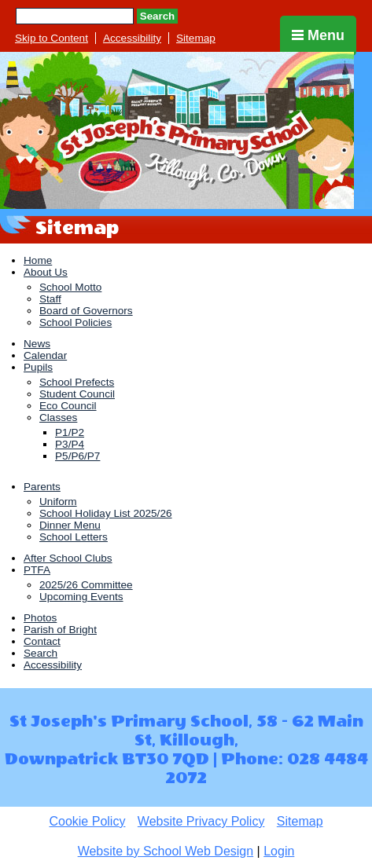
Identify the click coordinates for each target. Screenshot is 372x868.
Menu (318, 35)
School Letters (74, 537)
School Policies (76, 322)
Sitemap (196, 38)
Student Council (77, 394)
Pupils (38, 367)
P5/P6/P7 (77, 456)
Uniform (58, 502)
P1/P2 (70, 432)
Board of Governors (86, 311)
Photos (40, 618)
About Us (46, 272)
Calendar (45, 355)
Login (279, 851)
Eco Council (68, 406)
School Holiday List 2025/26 (106, 513)
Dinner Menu (70, 525)
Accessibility (132, 38)
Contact (42, 641)
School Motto (70, 287)
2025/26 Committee (86, 585)
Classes (58, 418)
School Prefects (77, 382)
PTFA (37, 570)
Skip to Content (52, 38)
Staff (50, 299)
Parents (42, 487)
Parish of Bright (60, 630)
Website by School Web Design (166, 851)
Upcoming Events (81, 597)
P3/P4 (70, 444)
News (37, 344)
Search (157, 16)
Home (38, 260)
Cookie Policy (87, 821)
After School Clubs (68, 558)
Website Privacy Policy (201, 821)
